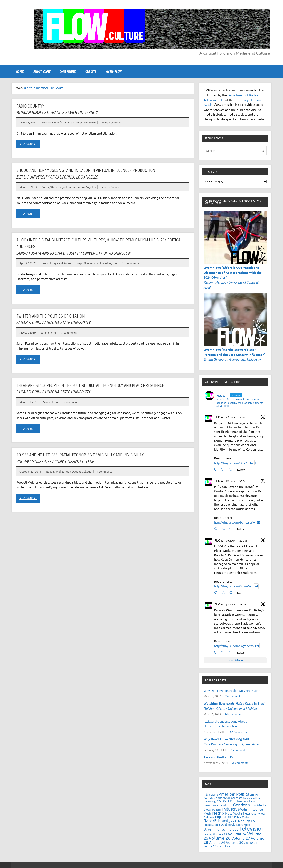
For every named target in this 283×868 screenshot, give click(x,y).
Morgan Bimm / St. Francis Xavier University (69, 122)
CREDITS (91, 72)
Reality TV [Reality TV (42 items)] (247, 821)
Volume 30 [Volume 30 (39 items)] (235, 842)
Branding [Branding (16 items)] (254, 795)
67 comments (238, 732)
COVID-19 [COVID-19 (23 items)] (223, 801)
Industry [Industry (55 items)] (230, 809)
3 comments (69, 332)
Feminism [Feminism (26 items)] (226, 805)
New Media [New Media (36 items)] (234, 813)
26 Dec (243, 541)
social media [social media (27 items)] (227, 824)
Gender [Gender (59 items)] (240, 805)
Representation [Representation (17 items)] (211, 825)
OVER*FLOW (114, 72)
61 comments (238, 750)
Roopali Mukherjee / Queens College (69, 471)
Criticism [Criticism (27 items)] (236, 801)
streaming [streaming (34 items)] (211, 829)
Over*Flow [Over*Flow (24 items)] (258, 813)
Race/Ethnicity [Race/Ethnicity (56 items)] (217, 820)
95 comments (233, 696)
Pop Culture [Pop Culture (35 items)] (224, 817)
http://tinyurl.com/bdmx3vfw (234, 522)
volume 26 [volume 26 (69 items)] (220, 838)
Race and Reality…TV (219, 757)
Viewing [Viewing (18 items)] (208, 834)
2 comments (72, 402)
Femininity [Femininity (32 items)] (211, 805)
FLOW (219, 417)
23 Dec (243, 604)
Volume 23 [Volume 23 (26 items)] (220, 834)
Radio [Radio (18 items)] (234, 821)
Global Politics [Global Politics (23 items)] (213, 809)
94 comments (233, 714)
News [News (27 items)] (247, 813)
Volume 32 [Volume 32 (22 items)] (210, 846)
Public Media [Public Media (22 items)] (242, 817)
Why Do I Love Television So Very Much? (232, 690)
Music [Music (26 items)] (208, 813)
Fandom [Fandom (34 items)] (249, 801)
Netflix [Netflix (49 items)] (218, 813)
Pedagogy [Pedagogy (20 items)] (209, 817)
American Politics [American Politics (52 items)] (234, 794)
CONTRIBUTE (68, 72)
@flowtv (230, 417)
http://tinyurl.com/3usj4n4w (234, 463)
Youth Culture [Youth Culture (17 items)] (223, 846)
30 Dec (243, 481)
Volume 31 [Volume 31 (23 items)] (250, 843)
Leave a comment (112, 122)
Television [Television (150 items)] (252, 828)
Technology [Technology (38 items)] (229, 829)
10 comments (130, 263)
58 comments (240, 763)
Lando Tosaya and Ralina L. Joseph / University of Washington (79, 263)
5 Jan (242, 417)
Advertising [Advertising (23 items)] (211, 794)
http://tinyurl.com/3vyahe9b (234, 646)
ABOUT (42, 72)
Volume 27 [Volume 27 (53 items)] (241, 838)
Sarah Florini (48, 332)
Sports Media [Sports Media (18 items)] (243, 825)
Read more (28, 144)
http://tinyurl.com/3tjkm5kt (233, 586)
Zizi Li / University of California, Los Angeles (69, 187)
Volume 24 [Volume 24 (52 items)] (237, 834)
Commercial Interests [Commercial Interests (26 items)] (228, 798)
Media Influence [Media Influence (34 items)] (251, 809)
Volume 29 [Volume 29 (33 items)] (217, 842)
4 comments (104, 471)
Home (20, 72)
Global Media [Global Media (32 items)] (257, 805)
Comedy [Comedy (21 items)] (208, 798)
